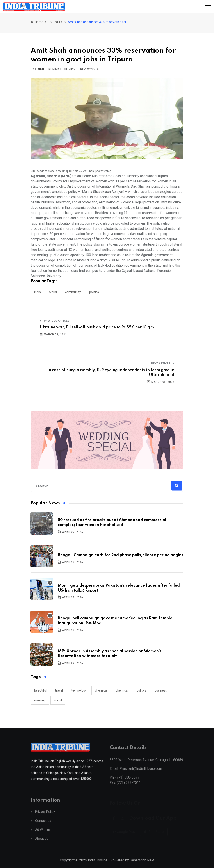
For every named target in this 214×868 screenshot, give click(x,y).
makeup (40, 700)
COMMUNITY (73, 292)
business (161, 690)
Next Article (163, 364)
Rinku (39, 69)
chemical (101, 690)
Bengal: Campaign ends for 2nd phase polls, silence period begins (121, 555)
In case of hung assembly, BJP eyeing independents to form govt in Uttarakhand (111, 373)
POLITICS (94, 292)
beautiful (40, 690)
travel (59, 690)
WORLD (53, 292)
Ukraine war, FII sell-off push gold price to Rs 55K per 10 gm (97, 327)
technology (79, 690)
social (58, 700)
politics (141, 690)
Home (37, 22)
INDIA (58, 22)
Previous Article (54, 321)
